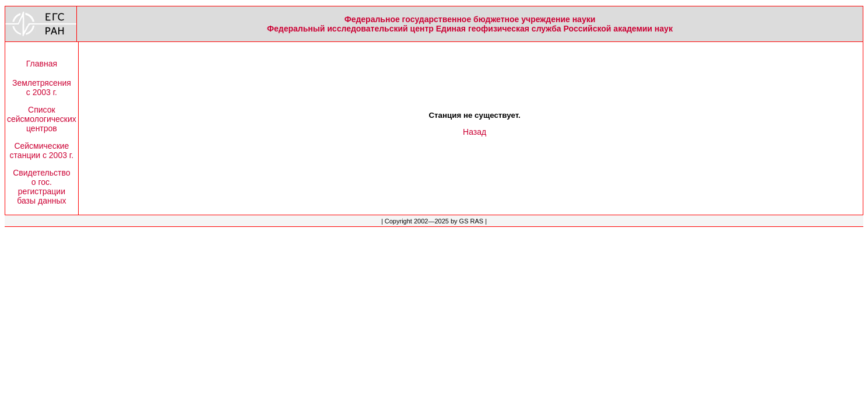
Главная (42, 64)
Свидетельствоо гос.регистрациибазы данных (41, 187)
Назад (475, 132)
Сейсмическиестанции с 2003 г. (42, 150)
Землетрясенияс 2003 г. (42, 87)
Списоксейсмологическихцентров (42, 119)
